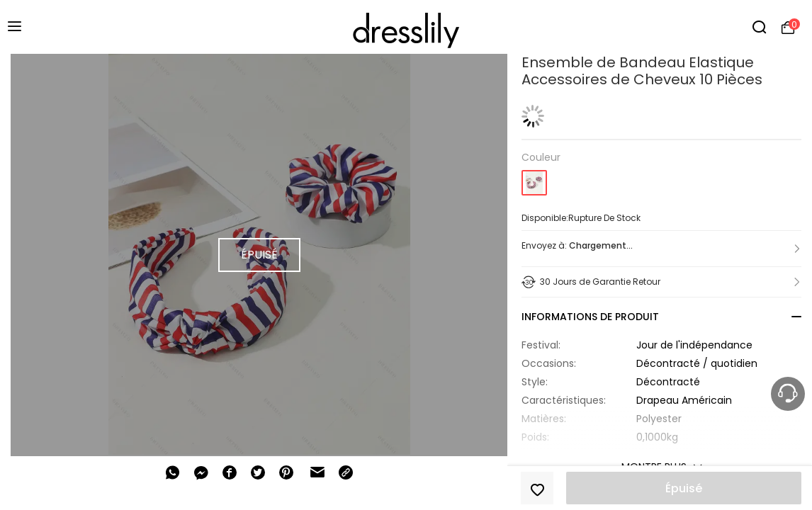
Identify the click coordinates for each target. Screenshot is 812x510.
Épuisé (684, 488)
